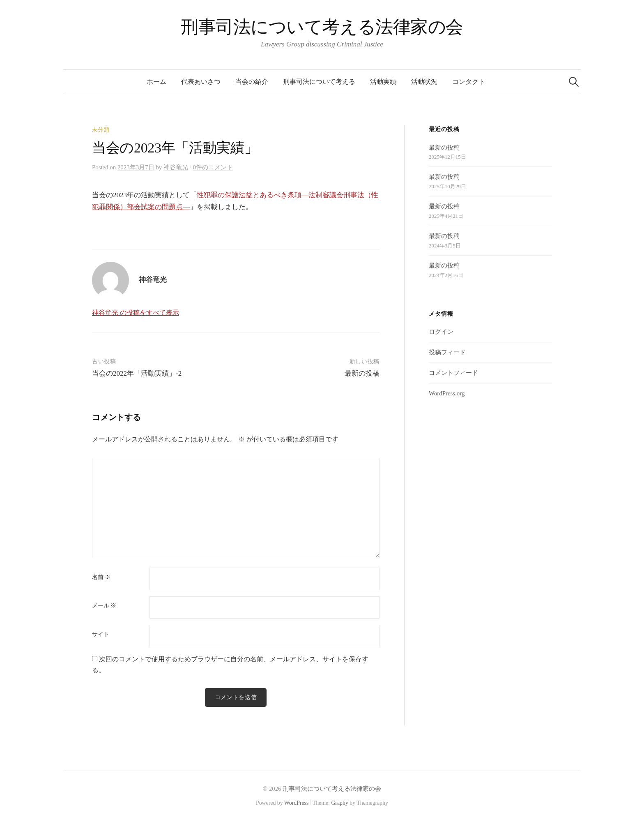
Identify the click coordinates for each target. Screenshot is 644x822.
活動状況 (424, 82)
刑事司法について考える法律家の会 (322, 27)
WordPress (297, 803)
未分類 (101, 130)
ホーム (156, 82)
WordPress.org (447, 393)
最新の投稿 (362, 373)
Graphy (339, 803)
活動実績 (383, 82)
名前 (101, 577)
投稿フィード (447, 352)
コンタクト (469, 82)
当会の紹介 (252, 82)
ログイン (441, 332)
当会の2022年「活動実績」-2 (137, 373)
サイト (101, 635)
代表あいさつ (201, 82)
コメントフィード (453, 373)
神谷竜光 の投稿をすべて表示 (136, 313)
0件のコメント (213, 167)
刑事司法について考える (319, 82)
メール (104, 606)
